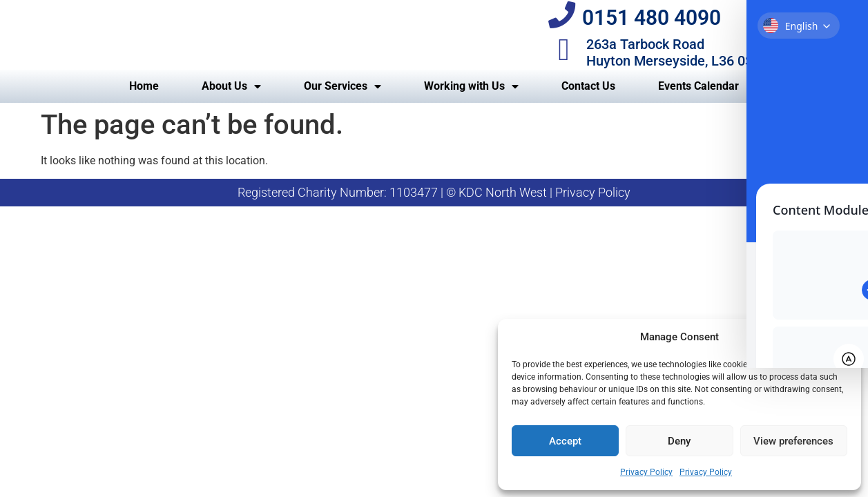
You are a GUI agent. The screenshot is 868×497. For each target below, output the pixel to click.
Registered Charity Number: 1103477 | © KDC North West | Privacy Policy (434, 208)
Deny (679, 441)
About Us (231, 102)
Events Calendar (698, 102)
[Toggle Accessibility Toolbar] (836, 33)
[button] (840, 337)
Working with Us (471, 102)
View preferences (793, 441)
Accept (565, 441)
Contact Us (588, 102)
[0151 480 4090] (564, 24)
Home (144, 102)
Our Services (343, 102)
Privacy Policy (646, 472)
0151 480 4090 (656, 26)
